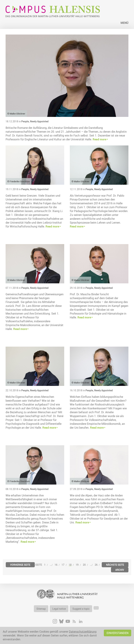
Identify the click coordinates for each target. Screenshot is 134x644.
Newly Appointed (39, 121)
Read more (99, 139)
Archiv (120, 570)
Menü (124, 23)
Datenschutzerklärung (83, 632)
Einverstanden (118, 633)
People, (26, 121)
